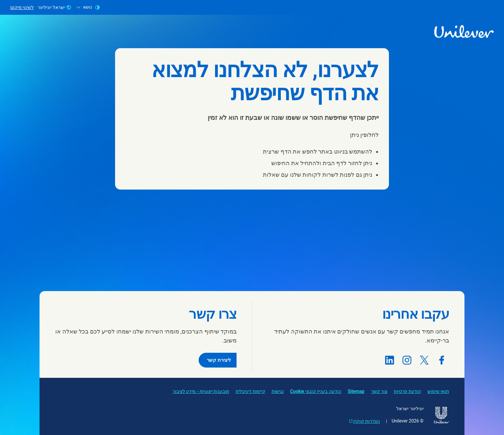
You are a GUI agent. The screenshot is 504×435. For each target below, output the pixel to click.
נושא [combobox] (88, 7)
